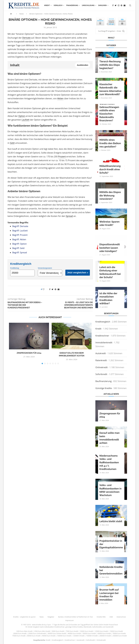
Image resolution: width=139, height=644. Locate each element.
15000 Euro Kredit (116, 631)
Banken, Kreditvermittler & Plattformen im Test (76, 617)
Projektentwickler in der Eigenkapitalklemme (111, 544)
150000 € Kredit (92, 636)
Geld (12, 143)
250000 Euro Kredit (120, 636)
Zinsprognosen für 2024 (29, 353)
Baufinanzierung (103, 381)
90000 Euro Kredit (49, 636)
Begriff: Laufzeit (20, 231)
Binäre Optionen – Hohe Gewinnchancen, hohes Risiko (51, 14)
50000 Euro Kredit (89, 634)
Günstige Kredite (104, 388)
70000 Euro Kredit (119, 634)
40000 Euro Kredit (74, 634)
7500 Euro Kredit (72, 631)
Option (22, 116)
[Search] (130, 5)
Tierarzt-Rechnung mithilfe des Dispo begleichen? (110, 65)
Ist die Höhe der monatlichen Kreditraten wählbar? (108, 298)
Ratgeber (51, 617)
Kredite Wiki (101, 617)
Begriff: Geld (18, 248)
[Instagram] (119, 5)
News (22, 14)
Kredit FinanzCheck (111, 625)
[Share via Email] (58, 289)
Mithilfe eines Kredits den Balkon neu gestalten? (110, 143)
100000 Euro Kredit (64, 636)
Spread (69, 216)
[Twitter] (116, 5)
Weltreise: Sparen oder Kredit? (109, 223)
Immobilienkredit (104, 343)
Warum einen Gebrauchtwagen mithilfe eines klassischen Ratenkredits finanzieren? (109, 112)
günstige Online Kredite (74, 627)
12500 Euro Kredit (101, 631)
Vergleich (58, 5)
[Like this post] (45, 289)
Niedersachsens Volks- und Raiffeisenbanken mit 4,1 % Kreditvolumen (109, 462)
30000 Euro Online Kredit (57, 634)
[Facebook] (113, 5)
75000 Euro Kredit (19, 636)
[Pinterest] (121, 5)
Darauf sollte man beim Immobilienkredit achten (109, 438)
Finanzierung (72, 5)
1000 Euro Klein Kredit (24, 631)
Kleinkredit (87, 627)
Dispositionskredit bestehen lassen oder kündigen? (110, 248)
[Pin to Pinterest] (55, 289)
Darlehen (103, 5)
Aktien (60, 98)
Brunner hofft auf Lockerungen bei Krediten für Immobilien (109, 595)
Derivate (26, 38)
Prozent (62, 157)
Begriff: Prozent (20, 235)
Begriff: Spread (20, 253)
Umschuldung (88, 5)
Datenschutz (121, 617)
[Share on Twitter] (53, 289)
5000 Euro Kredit (58, 631)
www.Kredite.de (38, 625)
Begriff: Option (20, 244)
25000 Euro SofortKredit (37, 634)
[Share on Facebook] (50, 289)
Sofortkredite (97, 627)
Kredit (47, 5)
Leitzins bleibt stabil (111, 521)
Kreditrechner (102, 336)
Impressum (69, 620)
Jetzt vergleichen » (78, 273)
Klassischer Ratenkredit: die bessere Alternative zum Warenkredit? (110, 89)
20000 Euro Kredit (20, 634)
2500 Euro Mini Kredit (42, 631)
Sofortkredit (101, 374)
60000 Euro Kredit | (105, 634)
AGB (111, 617)
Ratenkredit (101, 360)
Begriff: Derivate (20, 226)
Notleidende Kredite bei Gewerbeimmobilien (111, 570)
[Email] (125, 5)
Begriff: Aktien (19, 239)
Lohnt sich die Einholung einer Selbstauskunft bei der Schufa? (110, 272)
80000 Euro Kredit (34, 636)
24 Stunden (73, 625)
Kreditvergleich (103, 322)
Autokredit (101, 353)
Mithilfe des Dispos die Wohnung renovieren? (110, 195)
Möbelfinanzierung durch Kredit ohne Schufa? (110, 169)
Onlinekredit (102, 367)
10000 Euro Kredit (86, 631)
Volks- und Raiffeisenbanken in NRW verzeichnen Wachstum (110, 490)
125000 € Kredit (79, 636)
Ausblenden (83, 65)
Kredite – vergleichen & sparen (24, 617)
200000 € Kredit (105, 636)
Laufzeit (26, 120)
